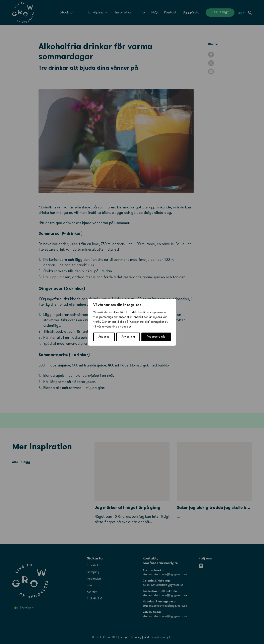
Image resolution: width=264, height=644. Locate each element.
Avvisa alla (128, 337)
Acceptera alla (156, 337)
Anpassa (104, 337)
